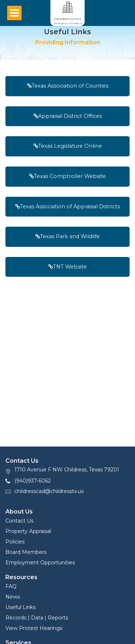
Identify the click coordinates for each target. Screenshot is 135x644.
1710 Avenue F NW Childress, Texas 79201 (67, 470)
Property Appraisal (28, 531)
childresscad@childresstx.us (49, 491)
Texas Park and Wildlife (67, 236)
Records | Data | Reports (37, 618)
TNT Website (67, 267)
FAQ (11, 586)
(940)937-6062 (33, 481)
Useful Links (21, 607)
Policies (15, 542)
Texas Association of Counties (68, 86)
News (13, 597)
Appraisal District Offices (68, 116)
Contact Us (19, 521)
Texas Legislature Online (68, 146)
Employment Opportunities (40, 563)
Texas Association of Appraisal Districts (67, 206)
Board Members (26, 552)
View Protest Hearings (34, 628)
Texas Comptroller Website (67, 176)
